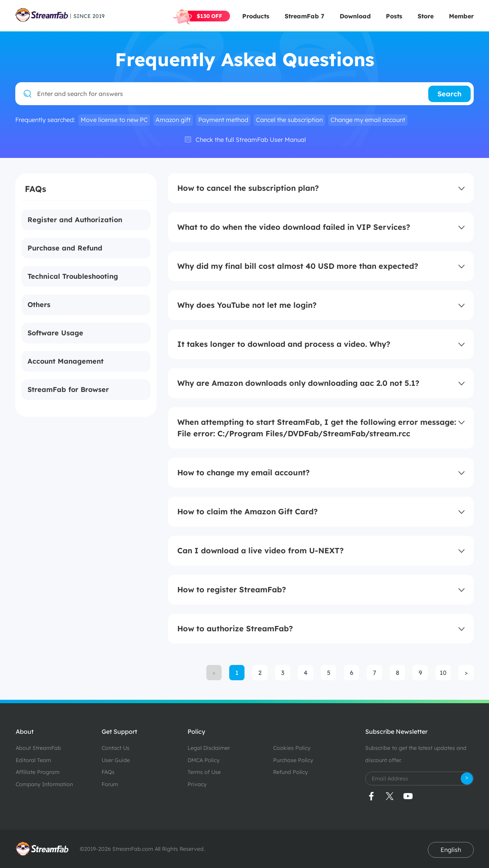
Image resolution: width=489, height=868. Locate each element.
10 (443, 673)
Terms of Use (204, 772)
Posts (394, 16)
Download (355, 16)
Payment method (223, 120)
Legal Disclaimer (209, 748)
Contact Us (116, 748)
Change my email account (368, 120)
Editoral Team (33, 760)
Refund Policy (291, 772)
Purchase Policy (293, 760)
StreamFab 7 (304, 16)
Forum (110, 784)
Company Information (44, 784)
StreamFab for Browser (68, 389)
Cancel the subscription (289, 120)
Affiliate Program (38, 772)
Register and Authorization (75, 220)
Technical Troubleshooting (73, 276)
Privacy (197, 784)
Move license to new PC (114, 120)
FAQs (108, 772)
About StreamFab (38, 748)
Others (39, 305)
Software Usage (55, 333)
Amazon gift (173, 120)
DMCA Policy (204, 760)
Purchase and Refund (65, 248)
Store (426, 16)
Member (461, 16)
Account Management (66, 361)
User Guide (116, 760)
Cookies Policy (292, 748)
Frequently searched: (45, 120)
